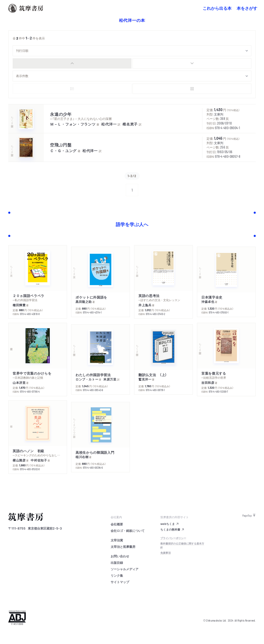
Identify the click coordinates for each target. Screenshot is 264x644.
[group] (132, 63)
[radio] (72, 63)
